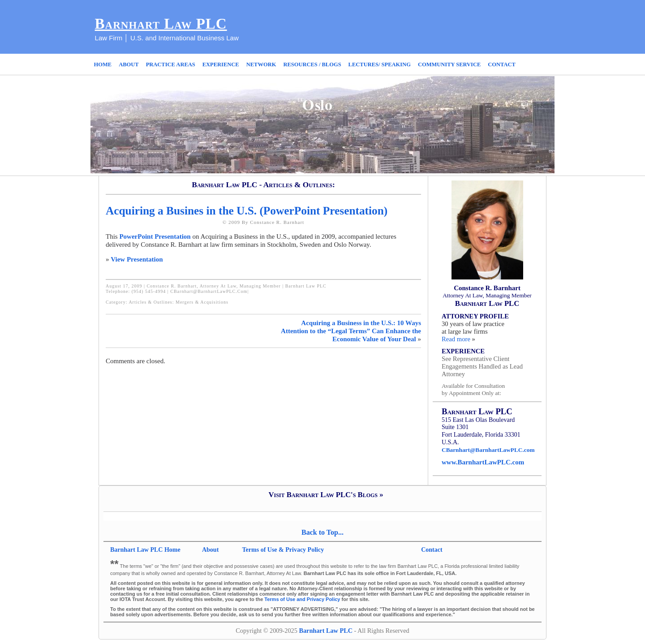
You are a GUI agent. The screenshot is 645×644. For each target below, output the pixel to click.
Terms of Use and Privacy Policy (302, 599)
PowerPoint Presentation (155, 236)
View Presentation (137, 259)
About (211, 550)
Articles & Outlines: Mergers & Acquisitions (178, 302)
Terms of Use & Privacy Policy (283, 550)
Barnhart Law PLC (161, 24)
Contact (432, 550)
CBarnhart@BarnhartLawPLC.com (209, 291)
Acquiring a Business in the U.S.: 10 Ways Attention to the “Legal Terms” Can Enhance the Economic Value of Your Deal (351, 331)
